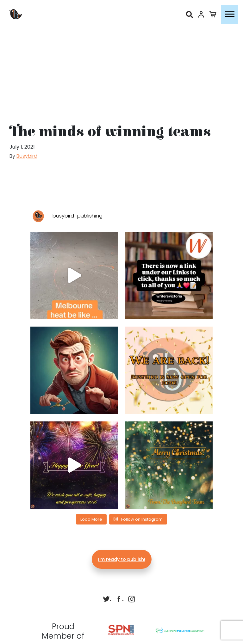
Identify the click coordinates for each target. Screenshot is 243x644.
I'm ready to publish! (122, 559)
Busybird (27, 156)
